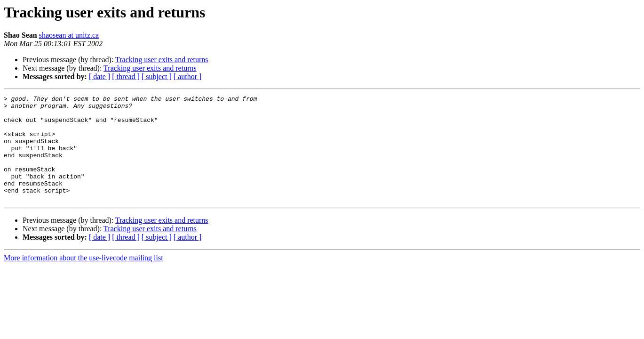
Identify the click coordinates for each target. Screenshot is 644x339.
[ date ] (99, 77)
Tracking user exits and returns (162, 60)
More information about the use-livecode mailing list (83, 279)
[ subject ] (157, 77)
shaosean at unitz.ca (69, 35)
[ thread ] (126, 77)
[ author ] (188, 77)
